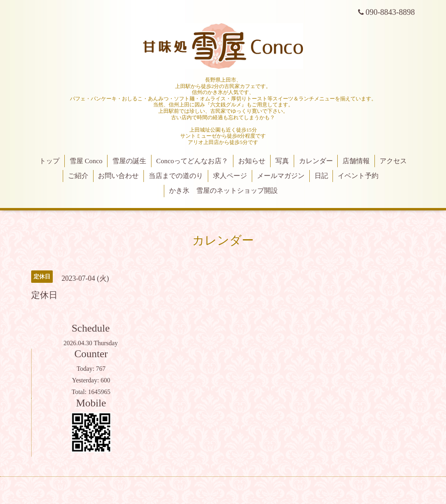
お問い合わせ (118, 176)
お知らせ (252, 161)
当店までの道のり (176, 176)
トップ (49, 161)
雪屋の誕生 (129, 161)
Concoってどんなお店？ (192, 161)
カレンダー (316, 161)
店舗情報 (356, 161)
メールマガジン (281, 176)
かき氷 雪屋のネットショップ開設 (223, 191)
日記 (321, 176)
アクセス (393, 161)
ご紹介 (78, 176)
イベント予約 (358, 176)
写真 (282, 161)
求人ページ (230, 176)
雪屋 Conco (86, 161)
